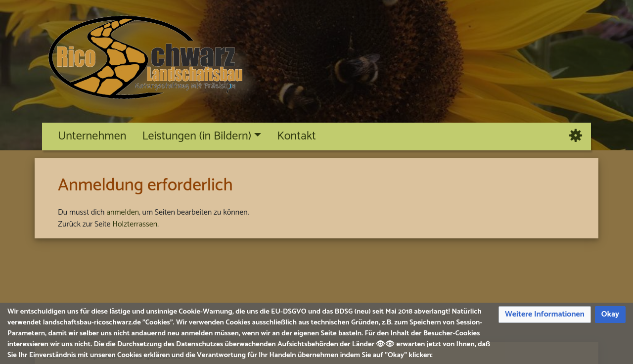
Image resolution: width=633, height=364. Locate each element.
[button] (545, 315)
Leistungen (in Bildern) (197, 136)
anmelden (123, 212)
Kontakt (296, 136)
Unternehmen (92, 136)
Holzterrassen (135, 224)
